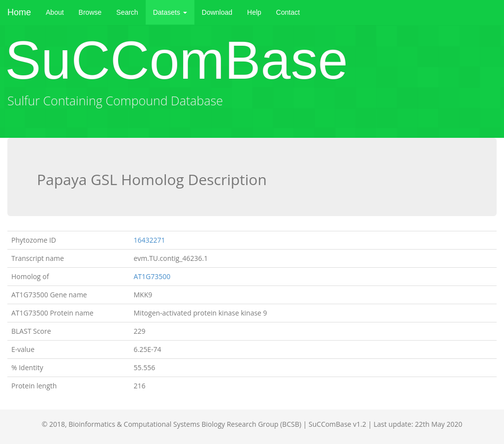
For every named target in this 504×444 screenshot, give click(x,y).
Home (19, 12)
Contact (288, 12)
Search (127, 12)
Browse (90, 12)
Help (254, 12)
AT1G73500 (152, 276)
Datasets (170, 12)
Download (217, 12)
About (55, 12)
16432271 (150, 240)
